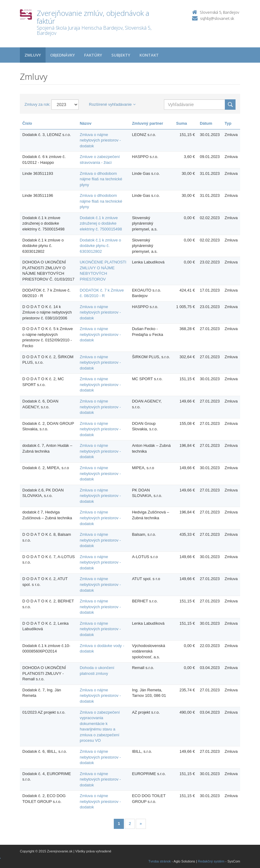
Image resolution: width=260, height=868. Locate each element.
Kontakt (149, 55)
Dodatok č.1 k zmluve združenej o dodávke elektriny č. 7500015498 (101, 223)
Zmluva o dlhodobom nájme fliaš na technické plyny (101, 179)
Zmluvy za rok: (37, 104)
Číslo (27, 123)
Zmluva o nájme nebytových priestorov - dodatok (100, 140)
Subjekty (121, 55)
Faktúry (93, 55)
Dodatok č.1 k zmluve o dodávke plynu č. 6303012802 (100, 246)
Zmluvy (33, 55)
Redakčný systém (211, 861)
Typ (228, 123)
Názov (86, 123)
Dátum (206, 123)
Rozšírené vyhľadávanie (112, 104)
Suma (182, 123)
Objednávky (63, 55)
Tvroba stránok (160, 861)
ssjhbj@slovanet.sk (217, 18)
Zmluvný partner (147, 123)
